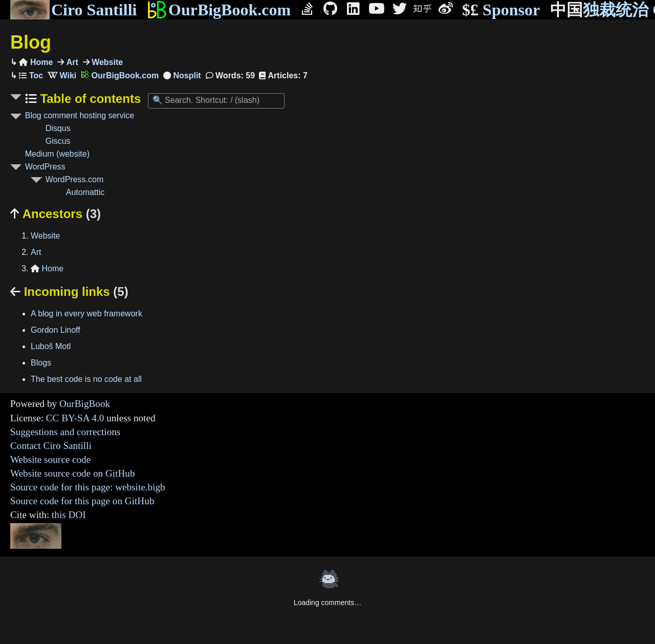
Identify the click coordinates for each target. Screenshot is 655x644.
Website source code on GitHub (73, 473)
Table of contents (89, 99)
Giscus (58, 141)
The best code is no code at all (86, 379)
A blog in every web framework (86, 314)
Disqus (58, 128)
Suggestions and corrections (65, 432)
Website (106, 62)
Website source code (50, 459)
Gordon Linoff (56, 330)
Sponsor (501, 10)
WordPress (45, 167)
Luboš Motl (51, 346)
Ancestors (56, 214)
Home (36, 62)
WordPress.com (75, 179)
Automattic (85, 192)
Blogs (41, 363)
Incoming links (69, 292)
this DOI (69, 515)
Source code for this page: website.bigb (88, 487)
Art (71, 62)
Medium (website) (57, 154)
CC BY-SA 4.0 (75, 418)
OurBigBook (85, 404)
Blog (31, 42)
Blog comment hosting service (80, 115)
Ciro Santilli (73, 10)
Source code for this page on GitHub (82, 501)
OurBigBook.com (219, 10)
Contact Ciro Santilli (51, 446)
